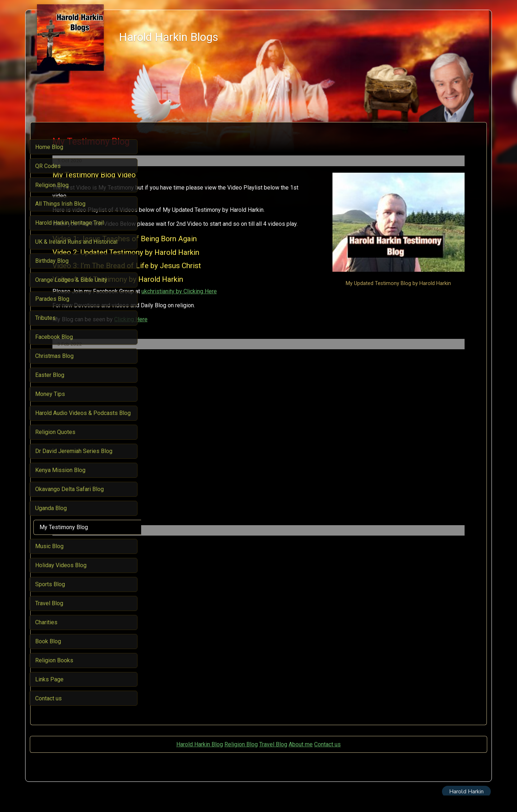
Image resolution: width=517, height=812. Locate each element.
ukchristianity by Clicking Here (290, 308)
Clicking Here (241, 335)
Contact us (327, 760)
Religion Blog (241, 760)
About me (301, 760)
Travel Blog (273, 760)
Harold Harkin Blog (200, 760)
